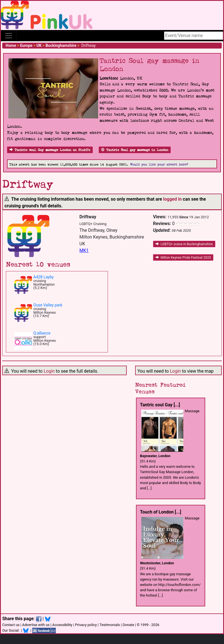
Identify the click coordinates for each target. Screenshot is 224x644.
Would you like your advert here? (159, 165)
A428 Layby (43, 277)
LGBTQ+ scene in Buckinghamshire (184, 244)
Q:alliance (42, 333)
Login (49, 371)
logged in (172, 199)
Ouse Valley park (48, 305)
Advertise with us (36, 625)
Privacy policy (86, 625)
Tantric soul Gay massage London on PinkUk (50, 150)
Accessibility (62, 625)
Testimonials (110, 625)
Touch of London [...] (161, 512)
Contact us (11, 625)
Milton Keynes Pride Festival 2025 (183, 258)
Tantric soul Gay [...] (160, 405)
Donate (128, 625)
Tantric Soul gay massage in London (135, 150)
